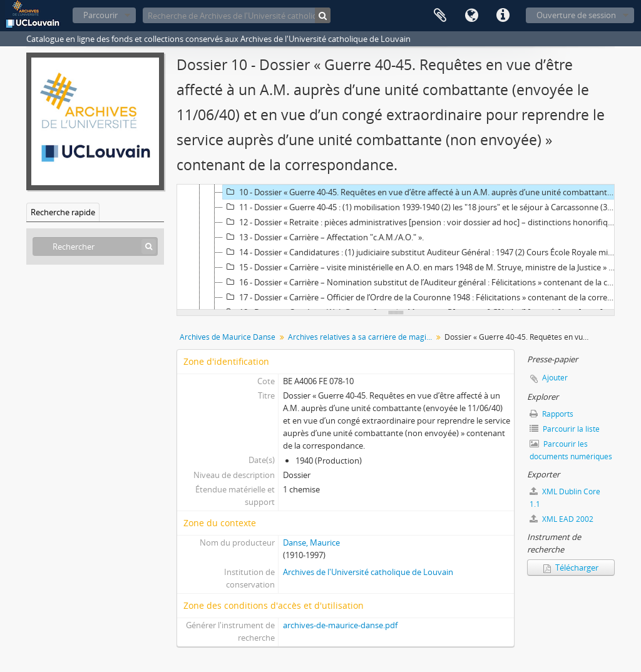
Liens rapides (503, 16)
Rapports (551, 414)
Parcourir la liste (565, 429)
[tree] (396, 247)
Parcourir (100, 15)
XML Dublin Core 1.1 (565, 498)
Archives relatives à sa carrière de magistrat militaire (362, 337)
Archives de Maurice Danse (228, 337)
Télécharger (571, 568)
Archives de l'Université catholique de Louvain (368, 572)
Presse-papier (440, 16)
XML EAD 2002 (562, 519)
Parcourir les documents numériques (571, 450)
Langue (471, 16)
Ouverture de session (576, 15)
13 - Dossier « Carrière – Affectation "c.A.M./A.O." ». (323, 237)
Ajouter (555, 378)
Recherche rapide (63, 212)
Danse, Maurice (311, 542)
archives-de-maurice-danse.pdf (340, 625)
